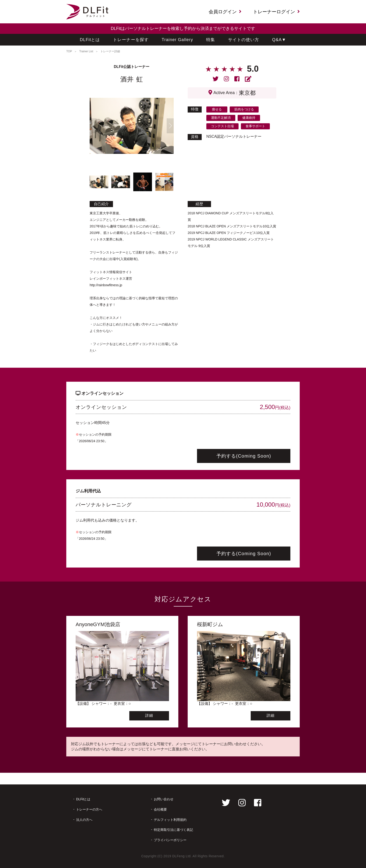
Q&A (279, 40)
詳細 (149, 715)
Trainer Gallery (178, 40)
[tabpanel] (132, 126)
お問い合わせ (164, 799)
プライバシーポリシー (170, 840)
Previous (93, 126)
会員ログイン (225, 12)
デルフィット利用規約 (170, 820)
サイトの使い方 (244, 40)
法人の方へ (84, 820)
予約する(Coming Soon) (244, 456)
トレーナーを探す (131, 40)
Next (170, 126)
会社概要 (160, 809)
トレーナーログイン (276, 12)
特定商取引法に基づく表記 (173, 830)
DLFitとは (90, 40)
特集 (211, 40)
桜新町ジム (210, 624)
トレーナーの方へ (89, 809)
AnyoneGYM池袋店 (98, 624)
